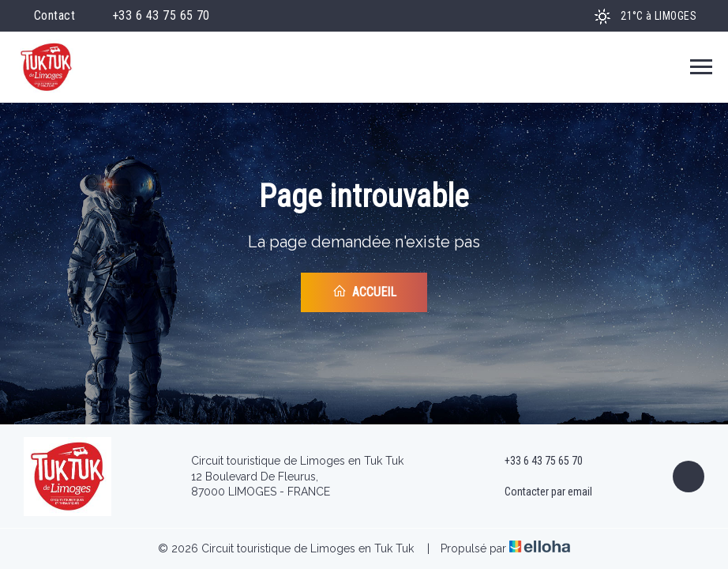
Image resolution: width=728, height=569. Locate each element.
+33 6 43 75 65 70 (535, 462)
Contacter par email (539, 492)
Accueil (364, 292)
